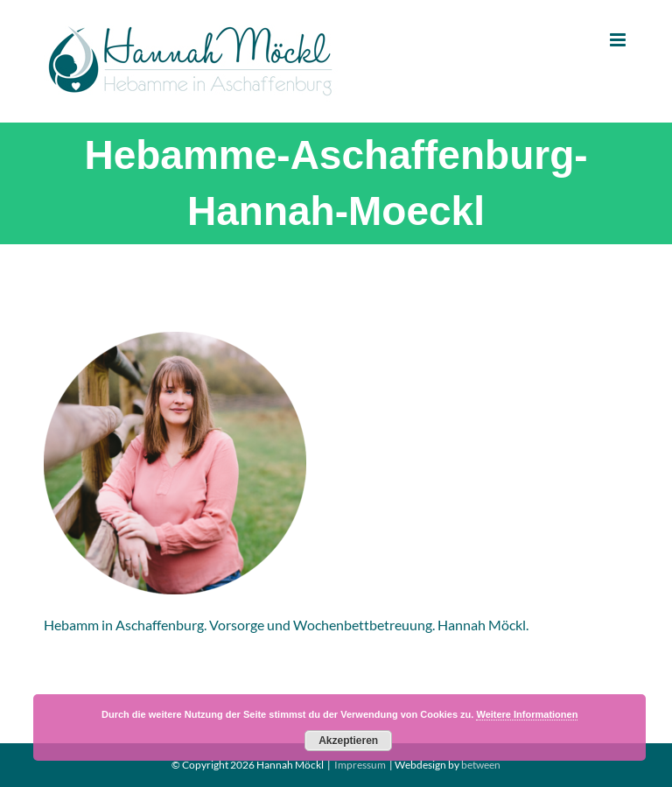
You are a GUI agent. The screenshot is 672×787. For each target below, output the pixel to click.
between (481, 765)
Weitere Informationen (527, 714)
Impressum (360, 765)
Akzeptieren (348, 741)
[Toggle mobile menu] (619, 40)
